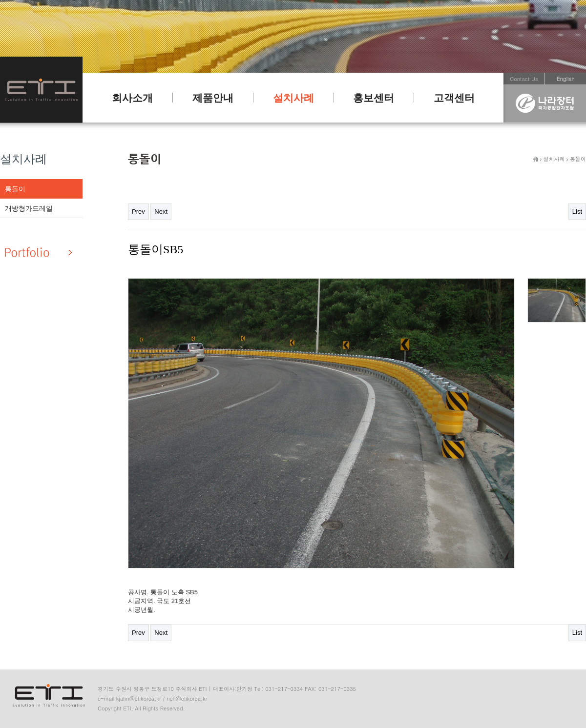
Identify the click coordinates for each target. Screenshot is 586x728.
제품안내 (213, 98)
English (566, 79)
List (577, 212)
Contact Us (524, 79)
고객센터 (454, 98)
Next (161, 212)
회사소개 (132, 98)
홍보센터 (374, 98)
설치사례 (293, 98)
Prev (138, 212)
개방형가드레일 (29, 209)
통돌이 (15, 189)
